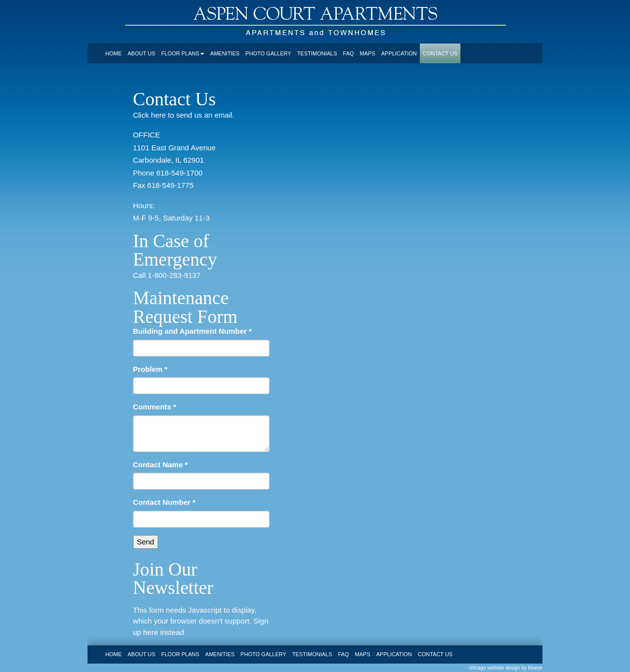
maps (368, 53)
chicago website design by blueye (506, 668)
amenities (225, 53)
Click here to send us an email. (184, 115)
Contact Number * (164, 502)
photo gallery (268, 53)
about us (141, 53)
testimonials (317, 53)
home (113, 53)
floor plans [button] (183, 53)
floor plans (180, 654)
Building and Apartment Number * (192, 331)
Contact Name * (160, 465)
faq (349, 53)
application (399, 53)
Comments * (155, 407)
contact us (440, 53)
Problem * (150, 369)
